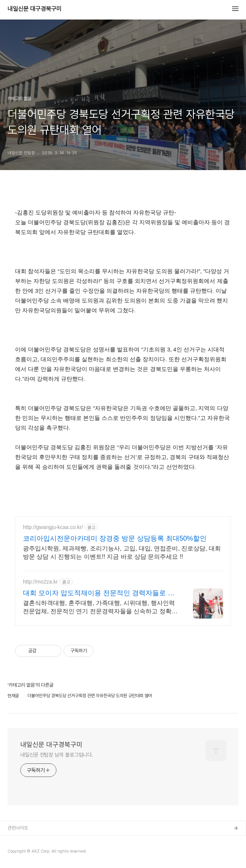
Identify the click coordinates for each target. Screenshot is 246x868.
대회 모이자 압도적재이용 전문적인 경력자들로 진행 (99, 593)
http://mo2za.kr (40, 582)
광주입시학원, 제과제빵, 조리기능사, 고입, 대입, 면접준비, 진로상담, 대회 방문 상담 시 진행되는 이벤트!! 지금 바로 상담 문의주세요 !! (122, 553)
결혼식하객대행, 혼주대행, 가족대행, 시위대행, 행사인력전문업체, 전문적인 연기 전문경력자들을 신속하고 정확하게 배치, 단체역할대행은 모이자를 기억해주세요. (100, 608)
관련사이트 (18, 828)
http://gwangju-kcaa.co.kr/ (53, 527)
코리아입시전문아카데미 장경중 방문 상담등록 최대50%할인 (115, 538)
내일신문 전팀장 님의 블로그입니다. (57, 755)
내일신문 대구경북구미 (35, 9)
